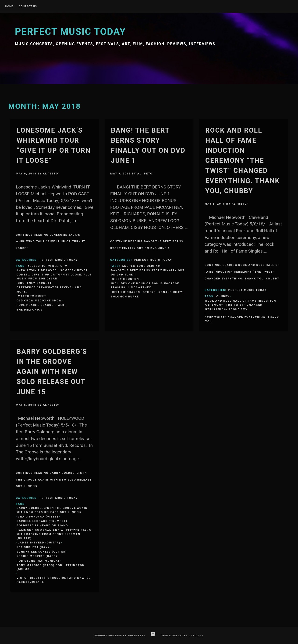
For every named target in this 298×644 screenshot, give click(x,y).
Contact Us (28, 7)
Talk (60, 305)
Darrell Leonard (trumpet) (42, 521)
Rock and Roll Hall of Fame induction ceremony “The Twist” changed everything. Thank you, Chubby (243, 161)
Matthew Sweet (32, 296)
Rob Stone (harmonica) (38, 561)
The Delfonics (30, 310)
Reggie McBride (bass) (37, 556)
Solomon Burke (125, 297)
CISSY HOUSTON (126, 279)
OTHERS (149, 292)
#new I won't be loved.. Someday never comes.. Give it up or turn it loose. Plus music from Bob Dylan (54, 274)
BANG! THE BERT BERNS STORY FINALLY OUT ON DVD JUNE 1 (148, 272)
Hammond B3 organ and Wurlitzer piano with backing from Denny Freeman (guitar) (54, 534)
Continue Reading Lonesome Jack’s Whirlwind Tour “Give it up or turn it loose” (51, 242)
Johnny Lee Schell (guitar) (42, 552)
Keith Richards (126, 292)
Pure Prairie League (35, 305)
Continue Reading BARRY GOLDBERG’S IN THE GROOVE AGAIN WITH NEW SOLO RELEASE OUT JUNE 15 (54, 480)
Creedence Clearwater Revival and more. (49, 289)
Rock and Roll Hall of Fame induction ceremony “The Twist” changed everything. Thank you (241, 305)
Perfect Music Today (70, 32)
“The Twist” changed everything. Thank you (242, 319)
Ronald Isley (170, 292)
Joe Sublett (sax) (33, 547)
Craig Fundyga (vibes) (38, 517)
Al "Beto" (51, 174)
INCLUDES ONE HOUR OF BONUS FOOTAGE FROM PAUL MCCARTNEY (145, 285)
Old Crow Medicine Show (39, 300)
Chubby (223, 296)
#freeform (58, 266)
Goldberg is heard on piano (42, 525)
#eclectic (37, 266)
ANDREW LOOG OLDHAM (141, 266)
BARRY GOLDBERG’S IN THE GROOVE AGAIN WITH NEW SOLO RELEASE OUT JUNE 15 (52, 372)
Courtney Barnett (35, 283)
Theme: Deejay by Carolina (182, 635)
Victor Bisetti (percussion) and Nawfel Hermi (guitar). (53, 580)
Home (9, 7)
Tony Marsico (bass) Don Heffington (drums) (51, 567)
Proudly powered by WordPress (120, 635)
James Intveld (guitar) (39, 543)
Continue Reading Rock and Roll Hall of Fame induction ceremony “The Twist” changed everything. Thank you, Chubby (242, 272)
